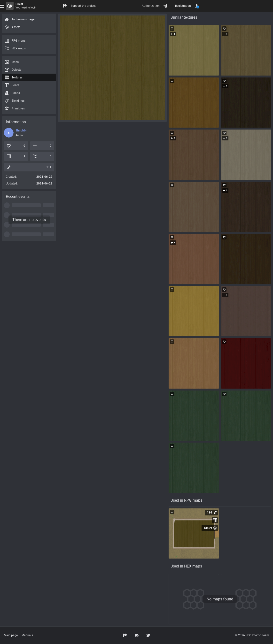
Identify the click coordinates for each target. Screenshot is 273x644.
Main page (11, 635)
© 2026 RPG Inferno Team (252, 635)
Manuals (27, 635)
